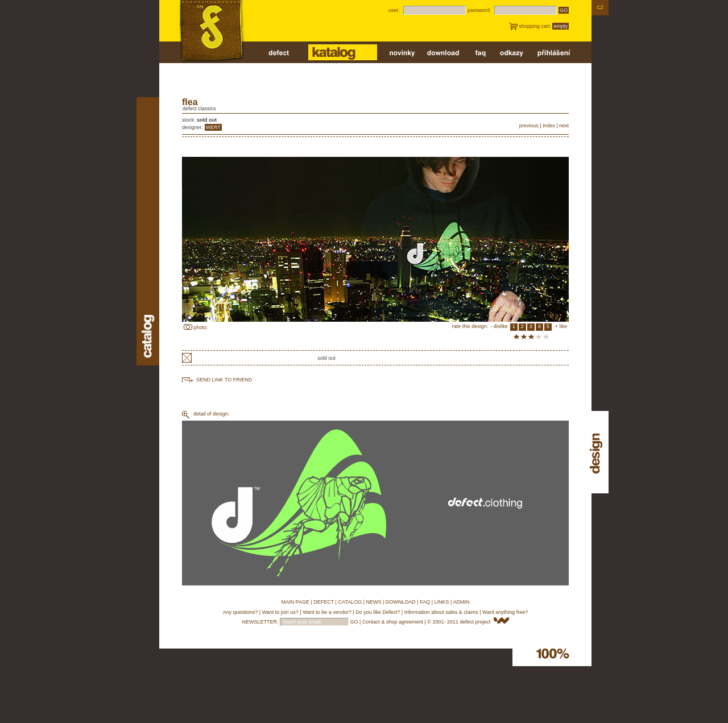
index (549, 126)
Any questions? (241, 612)
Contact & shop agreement (393, 622)
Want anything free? (505, 612)
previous (529, 126)
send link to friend (224, 380)
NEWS (373, 602)
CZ (600, 7)
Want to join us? (280, 612)
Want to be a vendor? (327, 612)
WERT (213, 127)
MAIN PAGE (295, 602)
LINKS (442, 602)
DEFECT (324, 602)
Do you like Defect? (378, 612)
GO (564, 10)
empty (561, 26)
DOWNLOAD (401, 602)
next (564, 126)
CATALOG (350, 602)
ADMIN (461, 602)
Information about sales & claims (441, 612)
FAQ (425, 602)
